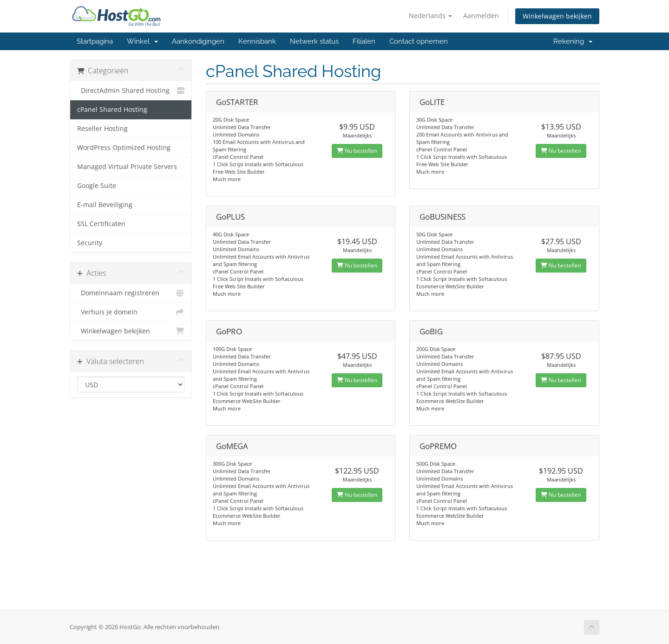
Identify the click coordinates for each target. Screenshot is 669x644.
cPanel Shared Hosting (112, 110)
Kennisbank (257, 41)
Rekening (573, 41)
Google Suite (97, 186)
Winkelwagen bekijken (557, 16)
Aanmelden (481, 16)
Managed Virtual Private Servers (127, 167)
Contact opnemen (419, 41)
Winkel (142, 41)
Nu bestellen (357, 151)
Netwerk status (314, 41)
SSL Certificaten (101, 224)
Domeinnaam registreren (131, 293)
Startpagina (95, 41)
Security (90, 243)
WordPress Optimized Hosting (124, 148)
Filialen (364, 41)
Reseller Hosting (102, 129)
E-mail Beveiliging (105, 205)
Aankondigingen (198, 41)
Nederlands (430, 16)
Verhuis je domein (131, 312)
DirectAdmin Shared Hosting (131, 91)
